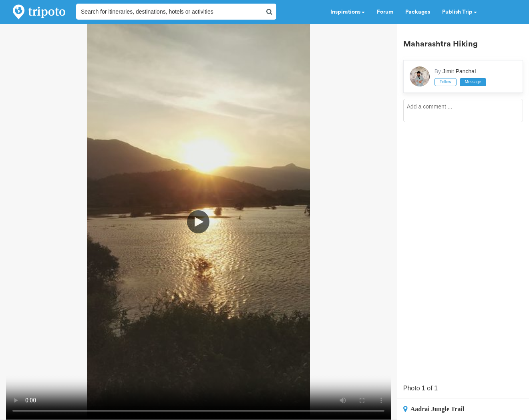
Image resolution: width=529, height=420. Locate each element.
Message (473, 82)
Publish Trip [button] (460, 12)
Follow (446, 82)
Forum (385, 12)
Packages (418, 12)
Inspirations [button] (348, 12)
